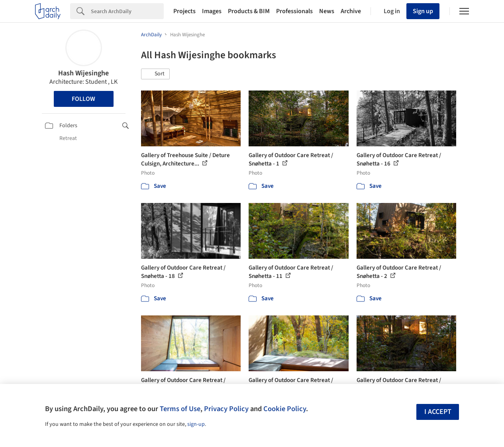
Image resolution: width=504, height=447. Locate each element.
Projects (184, 11)
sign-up (196, 424)
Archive (351, 11)
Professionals (294, 11)
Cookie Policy (285, 409)
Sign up (423, 11)
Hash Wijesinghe (83, 73)
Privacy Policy (226, 409)
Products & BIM (249, 11)
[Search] (127, 11)
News (327, 11)
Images (212, 11)
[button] (155, 74)
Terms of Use (180, 409)
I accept (438, 412)
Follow (83, 99)
